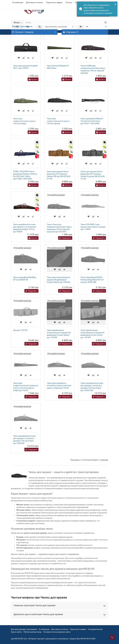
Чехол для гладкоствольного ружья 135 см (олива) (24, 121)
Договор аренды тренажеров (24, 629)
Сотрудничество (95, 629)
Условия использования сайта (57, 632)
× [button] (115, 4)
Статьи (69, 2)
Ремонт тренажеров (22, 26)
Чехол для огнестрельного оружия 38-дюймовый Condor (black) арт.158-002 (59, 280)
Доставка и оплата (35, 2)
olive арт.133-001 (20, 330)
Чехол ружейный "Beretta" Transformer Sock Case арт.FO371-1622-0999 (92, 121)
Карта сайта (16, 632)
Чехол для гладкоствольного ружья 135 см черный (58, 121)
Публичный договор (32, 632)
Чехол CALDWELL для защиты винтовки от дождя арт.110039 (93, 227)
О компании (18, 2)
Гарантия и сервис (54, 2)
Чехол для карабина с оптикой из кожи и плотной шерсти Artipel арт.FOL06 (59, 385)
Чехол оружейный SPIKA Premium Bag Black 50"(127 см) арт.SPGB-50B (92, 280)
